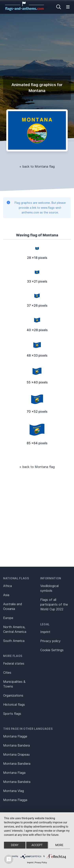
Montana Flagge (15, 736)
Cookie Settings (52, 650)
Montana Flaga (14, 773)
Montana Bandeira (17, 782)
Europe (8, 618)
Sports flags (12, 714)
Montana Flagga (15, 800)
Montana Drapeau (16, 754)
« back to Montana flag (37, 166)
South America (14, 641)
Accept (37, 845)
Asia (6, 595)
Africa (7, 586)
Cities (7, 673)
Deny (15, 845)
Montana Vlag (14, 791)
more (59, 845)
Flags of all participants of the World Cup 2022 (54, 604)
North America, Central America (15, 629)
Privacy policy (50, 641)
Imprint (45, 632)
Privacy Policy (41, 863)
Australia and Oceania (13, 606)
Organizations (13, 695)
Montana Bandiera (17, 764)
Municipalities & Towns (14, 684)
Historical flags (14, 705)
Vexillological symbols (49, 588)
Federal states (14, 663)
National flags (16, 578)
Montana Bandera (16, 745)
